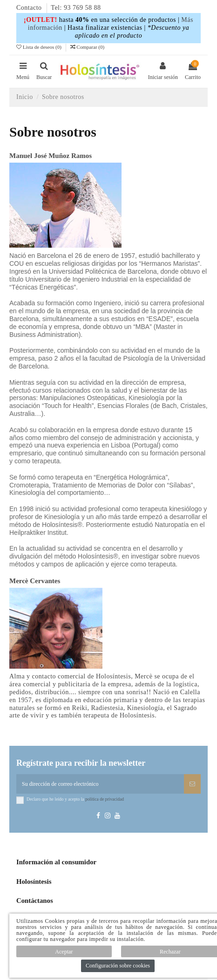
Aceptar (64, 952)
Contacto (30, 8)
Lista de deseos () (40, 47)
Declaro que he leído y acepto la (75, 799)
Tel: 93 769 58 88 (76, 8)
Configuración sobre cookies (118, 966)
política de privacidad (105, 799)
